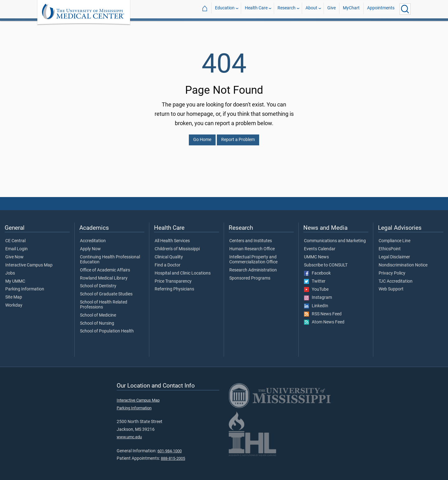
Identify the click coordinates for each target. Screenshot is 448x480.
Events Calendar (320, 245)
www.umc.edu (129, 433)
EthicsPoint (390, 245)
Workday (14, 302)
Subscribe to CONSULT (326, 261)
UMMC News (316, 253)
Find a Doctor (168, 261)
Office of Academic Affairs (105, 266)
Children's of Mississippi (177, 245)
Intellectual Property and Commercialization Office (253, 256)
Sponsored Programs (250, 275)
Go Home (202, 136)
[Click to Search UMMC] (405, 9)
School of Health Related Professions (104, 301)
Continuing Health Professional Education (110, 256)
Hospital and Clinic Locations (183, 270)
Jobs (10, 270)
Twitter (315, 278)
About (311, 9)
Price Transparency (173, 278)
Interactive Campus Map (29, 261)
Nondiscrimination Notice (403, 261)
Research (287, 9)
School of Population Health (107, 327)
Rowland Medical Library (104, 275)
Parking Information (25, 285)
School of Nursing (97, 320)
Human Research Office (252, 245)
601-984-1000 (170, 447)
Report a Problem (238, 136)
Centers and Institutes (251, 237)
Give (331, 9)
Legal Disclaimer (394, 253)
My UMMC (15, 278)
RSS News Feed (323, 310)
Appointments (381, 9)
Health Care (256, 9)
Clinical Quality (169, 253)
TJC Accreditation (396, 278)
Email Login (16, 245)
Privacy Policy (392, 270)
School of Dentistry (98, 282)
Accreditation (93, 237)
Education (225, 9)
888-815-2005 (173, 455)
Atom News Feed (324, 318)
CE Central (15, 237)
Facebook (317, 270)
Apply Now (90, 245)
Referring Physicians (174, 285)
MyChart (351, 9)
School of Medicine (98, 312)
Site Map (14, 294)
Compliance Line (394, 237)
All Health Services (172, 237)
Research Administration (253, 266)
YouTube (316, 286)
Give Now (14, 253)
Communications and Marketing (335, 237)
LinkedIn (316, 302)
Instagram (318, 294)
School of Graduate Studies (106, 290)
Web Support (391, 285)
